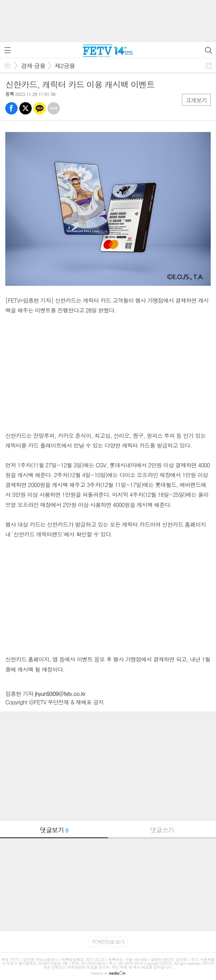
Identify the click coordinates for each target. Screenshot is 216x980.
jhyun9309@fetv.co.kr (60, 694)
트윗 (26, 108)
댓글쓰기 (162, 830)
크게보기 (196, 100)
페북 (11, 108)
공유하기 (209, 65)
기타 (54, 108)
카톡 (40, 108)
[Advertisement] (108, 18)
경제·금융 (33, 66)
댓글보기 (54, 830)
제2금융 (65, 66)
